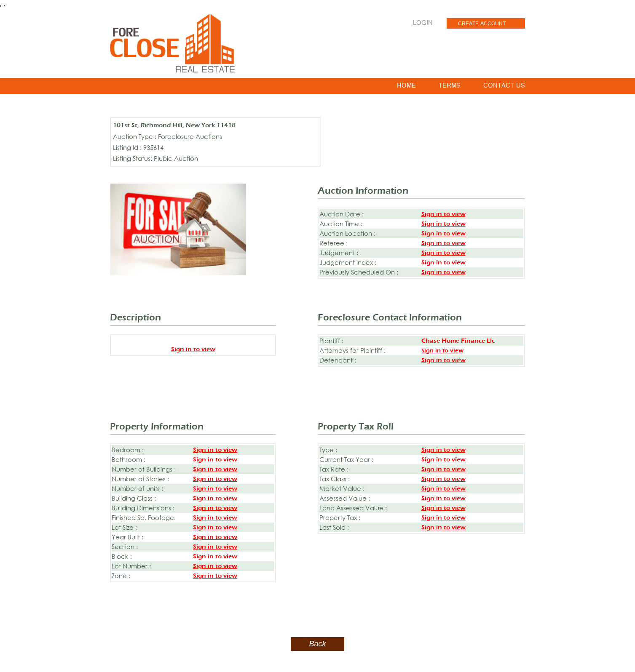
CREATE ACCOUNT (482, 24)
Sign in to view (443, 214)
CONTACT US (504, 87)
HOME (406, 87)
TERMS (450, 87)
